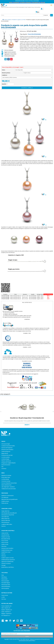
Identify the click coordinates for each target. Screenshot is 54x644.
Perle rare (4, 556)
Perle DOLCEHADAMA (34, 34)
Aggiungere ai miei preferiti (10, 54)
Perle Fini (3, 526)
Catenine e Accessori (6, 563)
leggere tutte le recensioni (10, 52)
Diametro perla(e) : (6, 73)
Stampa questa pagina (9, 56)
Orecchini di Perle (5, 535)
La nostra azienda (6, 457)
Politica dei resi (5, 503)
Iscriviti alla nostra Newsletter (22, 631)
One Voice (4, 599)
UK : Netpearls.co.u (6, 615)
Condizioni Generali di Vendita (8, 446)
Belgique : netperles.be (6, 614)
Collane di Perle (5, 533)
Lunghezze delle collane (7, 524)
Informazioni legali (6, 444)
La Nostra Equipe (5, 459)
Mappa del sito (5, 453)
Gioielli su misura (5, 501)
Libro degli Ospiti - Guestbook (8, 487)
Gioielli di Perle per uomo (7, 550)
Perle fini (3, 554)
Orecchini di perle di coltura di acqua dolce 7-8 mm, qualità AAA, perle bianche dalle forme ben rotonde (27, 421)
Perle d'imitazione (5, 522)
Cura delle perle (5, 497)
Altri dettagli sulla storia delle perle (9, 513)
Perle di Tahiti (4, 579)
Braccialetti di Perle (6, 539)
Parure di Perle (5, 541)
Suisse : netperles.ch (6, 612)
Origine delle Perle (5, 511)
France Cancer (5, 595)
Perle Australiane (5, 581)
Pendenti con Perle (6, 537)
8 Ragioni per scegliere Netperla (8, 463)
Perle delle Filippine (6, 583)
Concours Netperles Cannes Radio (9, 483)
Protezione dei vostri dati (7, 455)
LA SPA (3, 597)
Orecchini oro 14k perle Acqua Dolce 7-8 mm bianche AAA (27, 418)
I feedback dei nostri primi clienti (9, 489)
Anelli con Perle (5, 544)
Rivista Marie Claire (6, 477)
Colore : (4, 70)
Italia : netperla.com (6, 608)
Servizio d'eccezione (6, 465)
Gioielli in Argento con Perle (7, 558)
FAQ (2, 467)
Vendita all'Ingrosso (6, 451)
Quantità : (4, 84)
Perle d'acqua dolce (6, 585)
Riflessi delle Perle (5, 519)
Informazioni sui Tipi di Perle (8, 515)
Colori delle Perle (5, 517)
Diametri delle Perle (6, 521)
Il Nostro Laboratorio (6, 461)
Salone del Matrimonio (6, 485)
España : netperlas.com (7, 610)
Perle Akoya (4, 577)
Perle (3, 575)
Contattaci (4, 469)
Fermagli (3, 565)
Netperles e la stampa (6, 475)
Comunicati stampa (6, 481)
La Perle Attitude (5, 479)
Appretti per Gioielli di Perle (7, 562)
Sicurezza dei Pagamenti (7, 448)
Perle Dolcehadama (6, 587)
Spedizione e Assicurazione (7, 496)
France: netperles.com (6, 606)
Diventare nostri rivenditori (7, 450)
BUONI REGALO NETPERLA (8, 567)
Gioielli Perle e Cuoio (6, 552)
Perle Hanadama (5, 588)
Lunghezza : (5, 75)
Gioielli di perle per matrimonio (8, 560)
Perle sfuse (4, 546)
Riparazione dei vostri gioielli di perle (9, 499)
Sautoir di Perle (5, 543)
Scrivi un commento (9, 50)
